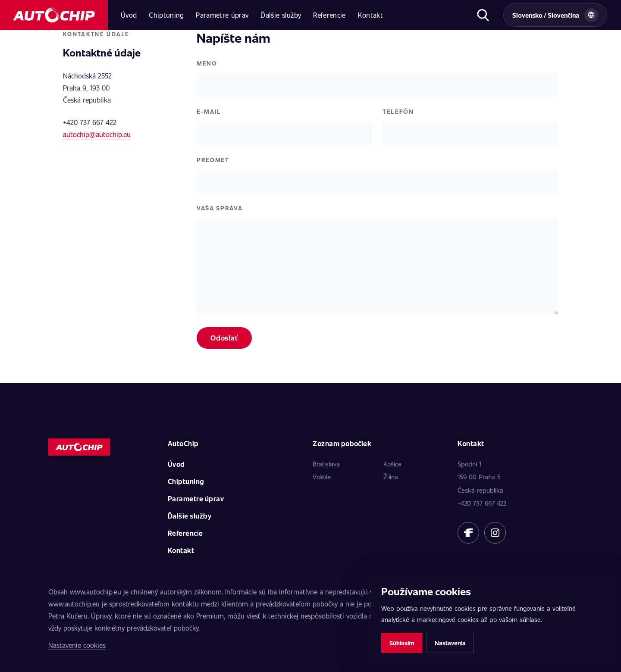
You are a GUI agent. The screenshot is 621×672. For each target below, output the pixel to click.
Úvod (129, 15)
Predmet (213, 160)
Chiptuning (166, 15)
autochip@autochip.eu (97, 134)
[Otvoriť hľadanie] (483, 15)
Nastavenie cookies (77, 645)
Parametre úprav (222, 15)
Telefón (398, 111)
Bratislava (326, 464)
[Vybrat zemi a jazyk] (555, 15)
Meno (207, 63)
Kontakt (370, 15)
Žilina (391, 477)
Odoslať (224, 338)
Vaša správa (220, 208)
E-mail (209, 111)
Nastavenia (450, 643)
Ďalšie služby (281, 15)
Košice (392, 464)
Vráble (322, 477)
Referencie (329, 15)
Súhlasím (402, 643)
